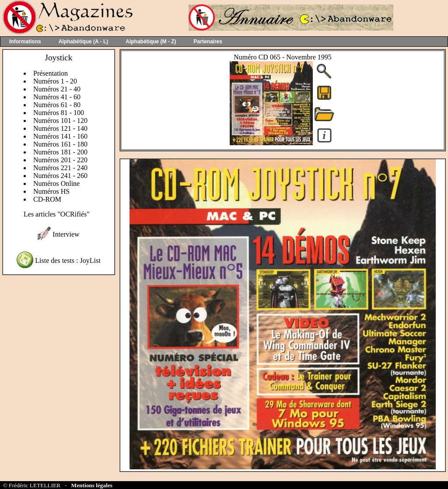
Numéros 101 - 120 (60, 121)
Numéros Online (56, 183)
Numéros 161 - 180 (60, 144)
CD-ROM (47, 199)
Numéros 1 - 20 (55, 81)
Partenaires (208, 42)
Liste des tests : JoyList (68, 260)
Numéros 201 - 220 (60, 160)
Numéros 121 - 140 (60, 128)
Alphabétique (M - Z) (151, 42)
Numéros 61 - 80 (57, 105)
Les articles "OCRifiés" (57, 214)
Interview (66, 234)
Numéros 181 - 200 (60, 152)
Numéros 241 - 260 (60, 176)
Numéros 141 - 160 (60, 136)
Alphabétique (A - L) (84, 42)
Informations (25, 42)
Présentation (51, 73)
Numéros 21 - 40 (57, 89)
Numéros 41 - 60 (57, 97)
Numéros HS (51, 191)
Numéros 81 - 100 (59, 113)
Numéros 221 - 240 (60, 168)
